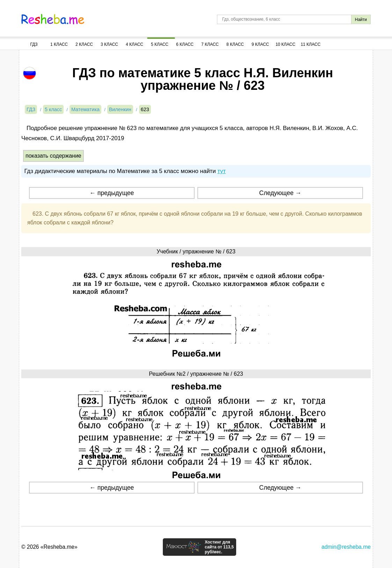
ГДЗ (34, 44)
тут (222, 171)
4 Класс (135, 44)
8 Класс (235, 44)
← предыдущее (112, 193)
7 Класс (210, 44)
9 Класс (260, 44)
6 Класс (185, 44)
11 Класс (311, 44)
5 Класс (160, 44)
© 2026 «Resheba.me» (49, 547)
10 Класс (286, 44)
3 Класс (109, 44)
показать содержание (53, 156)
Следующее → (280, 193)
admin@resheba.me (346, 547)
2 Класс (84, 44)
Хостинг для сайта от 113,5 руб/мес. (219, 547)
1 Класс (59, 44)
